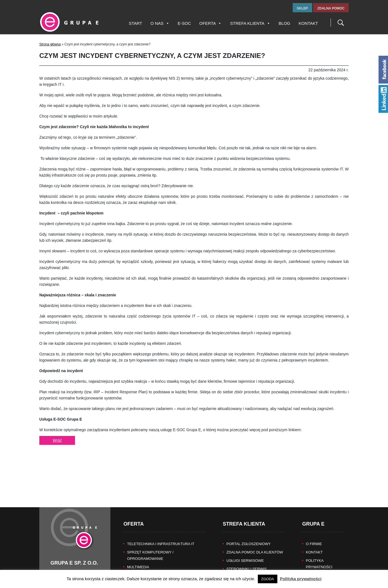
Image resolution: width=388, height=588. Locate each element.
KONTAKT (314, 524)
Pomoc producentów (248, 557)
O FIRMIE (314, 516)
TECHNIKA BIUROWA (145, 564)
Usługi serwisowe (245, 532)
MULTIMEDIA (138, 539)
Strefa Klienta (250, 23)
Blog (285, 23)
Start (135, 23)
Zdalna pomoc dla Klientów (255, 524)
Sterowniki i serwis (246, 541)
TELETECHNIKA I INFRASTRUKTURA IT (161, 516)
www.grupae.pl (63, 565)
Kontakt (308, 23)
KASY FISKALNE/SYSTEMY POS (155, 547)
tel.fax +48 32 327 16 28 (71, 553)
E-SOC (185, 23)
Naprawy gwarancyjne (250, 549)
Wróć (57, 440)
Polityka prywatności (301, 579)
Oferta (210, 23)
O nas (160, 23)
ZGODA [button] (268, 579)
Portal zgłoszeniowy (248, 516)
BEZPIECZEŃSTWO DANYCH (152, 556)
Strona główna (50, 44)
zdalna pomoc (331, 8)
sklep (302, 8)
